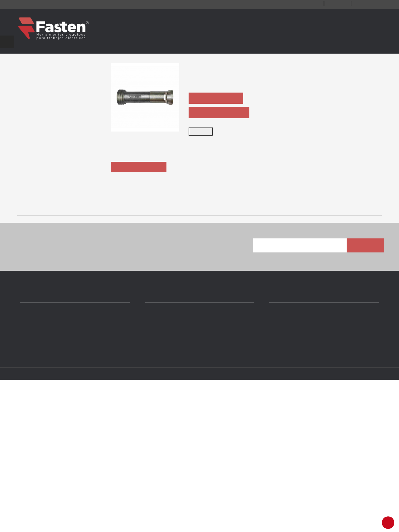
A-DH (209, 352)
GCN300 (358, 352)
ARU (134, 352)
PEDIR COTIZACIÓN (218, 105)
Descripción (140, 204)
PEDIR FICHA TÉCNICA (221, 119)
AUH (284, 352)
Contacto (297, 4)
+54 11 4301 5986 (170, 482)
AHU (59, 352)
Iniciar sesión (365, 4)
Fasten (64, 523)
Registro (330, 4)
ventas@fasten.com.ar (177, 491)
